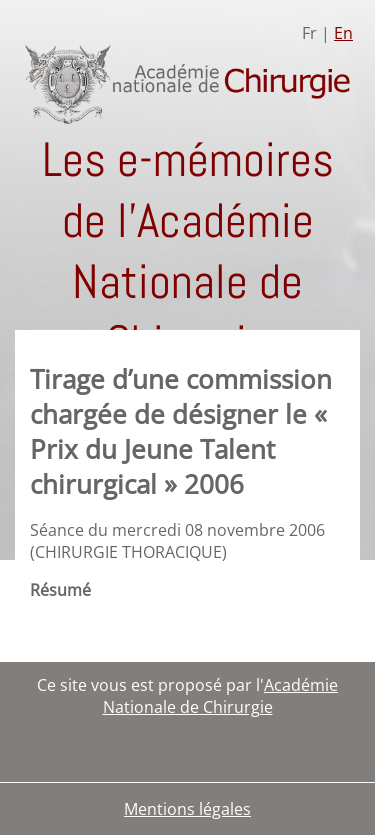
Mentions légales (187, 809)
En (343, 33)
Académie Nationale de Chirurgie (221, 696)
